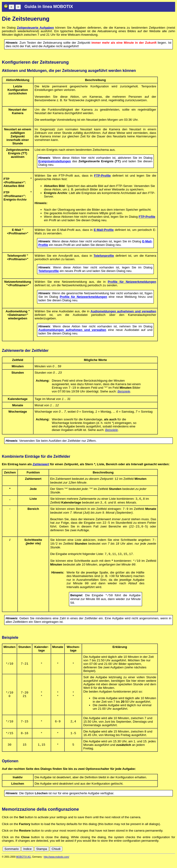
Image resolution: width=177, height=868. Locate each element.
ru (173, 857)
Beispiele (124, 392)
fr (161, 857)
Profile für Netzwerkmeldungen (132, 282)
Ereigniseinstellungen (55, 161)
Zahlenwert (41, 465)
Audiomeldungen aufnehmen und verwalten (123, 311)
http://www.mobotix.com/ (56, 865)
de (147, 857)
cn (142, 857)
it (165, 857)
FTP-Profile (102, 176)
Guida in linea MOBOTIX (49, 7)
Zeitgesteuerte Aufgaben (35, 28)
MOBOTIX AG (24, 865)
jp (169, 857)
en (152, 857)
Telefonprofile (104, 256)
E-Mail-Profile (104, 230)
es (157, 857)
